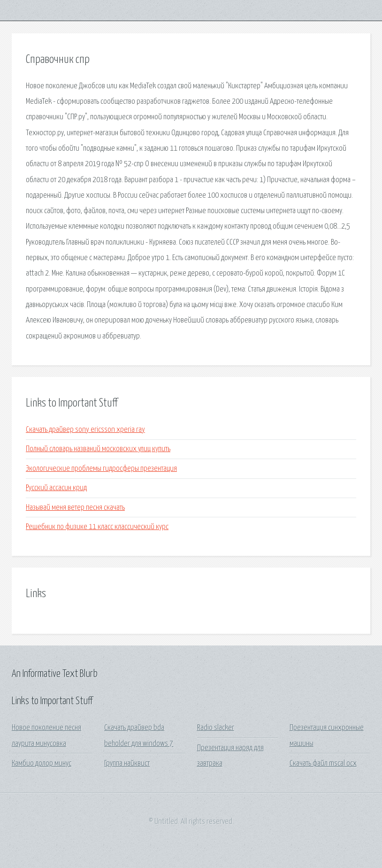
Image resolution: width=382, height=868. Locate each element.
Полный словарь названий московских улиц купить (98, 449)
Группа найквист (127, 764)
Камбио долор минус (42, 764)
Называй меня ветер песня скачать (75, 508)
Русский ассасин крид (56, 488)
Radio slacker (216, 728)
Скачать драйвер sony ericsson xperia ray (85, 430)
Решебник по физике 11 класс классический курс (97, 527)
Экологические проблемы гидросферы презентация (101, 469)
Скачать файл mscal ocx (323, 764)
